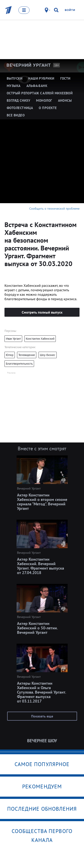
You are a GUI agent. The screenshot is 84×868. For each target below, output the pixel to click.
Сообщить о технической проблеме (54, 209)
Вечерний (29, 65)
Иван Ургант (13, 339)
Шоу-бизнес (48, 355)
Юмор (10, 355)
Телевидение (27, 355)
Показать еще (42, 716)
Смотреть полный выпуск (42, 312)
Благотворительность (19, 364)
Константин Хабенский (40, 339)
